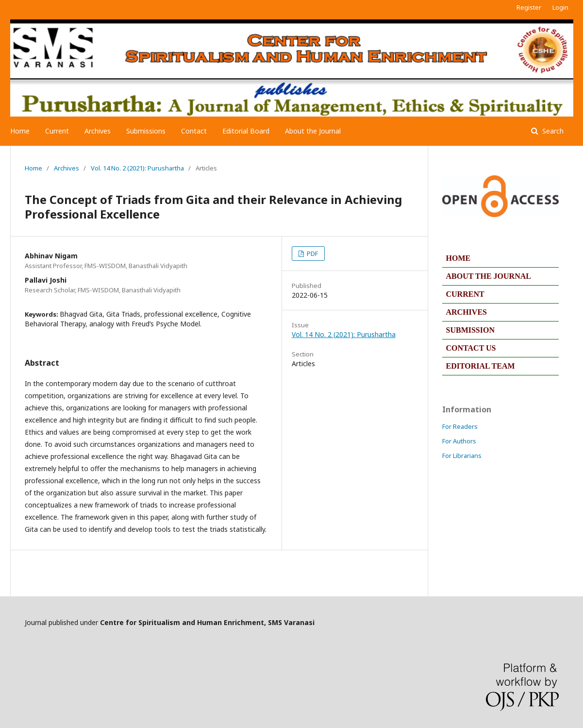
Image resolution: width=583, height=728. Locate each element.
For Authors (459, 441)
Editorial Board (246, 131)
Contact (194, 131)
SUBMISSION (470, 330)
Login (560, 7)
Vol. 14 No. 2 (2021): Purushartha (137, 168)
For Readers (460, 426)
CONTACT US (471, 348)
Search (552, 131)
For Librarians (462, 456)
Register (529, 7)
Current (57, 131)
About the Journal (313, 131)
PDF (312, 254)
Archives (98, 131)
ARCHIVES (466, 312)
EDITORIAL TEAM (481, 366)
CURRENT (465, 294)
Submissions (146, 131)
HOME (458, 258)
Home (20, 131)
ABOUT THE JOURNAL (489, 276)
